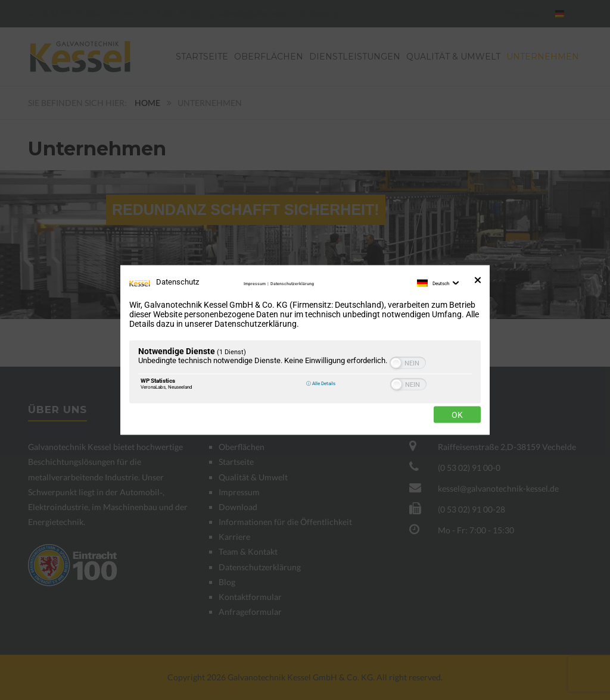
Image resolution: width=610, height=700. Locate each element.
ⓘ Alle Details (321, 383)
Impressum (255, 284)
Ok (457, 415)
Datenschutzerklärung (292, 284)
